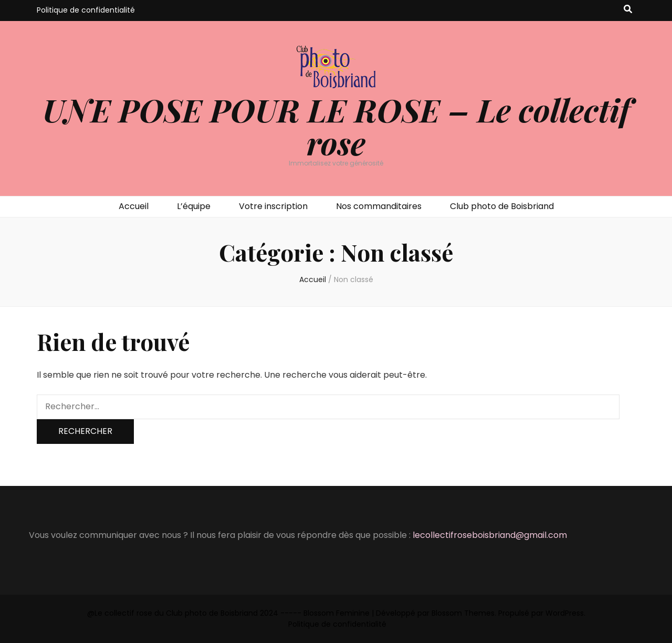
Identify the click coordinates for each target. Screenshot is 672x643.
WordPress (565, 613)
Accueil (134, 206)
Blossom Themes (463, 613)
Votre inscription (273, 206)
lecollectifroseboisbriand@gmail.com (490, 535)
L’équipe (194, 206)
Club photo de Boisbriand (502, 206)
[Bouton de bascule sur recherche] (628, 10)
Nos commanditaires (379, 206)
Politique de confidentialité (86, 10)
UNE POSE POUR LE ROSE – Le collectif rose (336, 126)
